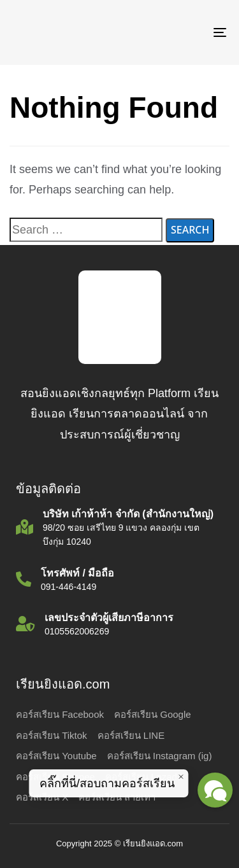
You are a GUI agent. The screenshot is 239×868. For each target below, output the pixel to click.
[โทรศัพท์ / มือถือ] (119, 581)
